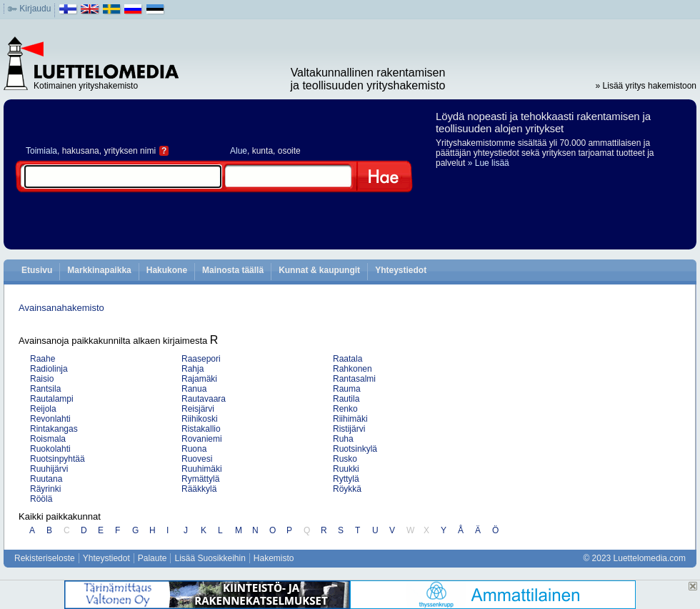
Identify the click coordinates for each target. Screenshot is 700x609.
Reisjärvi (198, 409)
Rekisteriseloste (45, 558)
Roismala (48, 439)
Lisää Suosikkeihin (210, 558)
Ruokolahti (50, 449)
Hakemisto (274, 558)
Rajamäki (199, 379)
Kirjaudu (35, 9)
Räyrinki (45, 489)
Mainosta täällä (233, 270)
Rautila (346, 399)
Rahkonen (352, 369)
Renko (345, 409)
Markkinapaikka (99, 270)
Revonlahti (50, 419)
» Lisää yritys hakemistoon (646, 86)
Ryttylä (346, 479)
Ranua (194, 389)
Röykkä (347, 489)
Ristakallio (201, 429)
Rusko (345, 459)
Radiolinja (49, 369)
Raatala (347, 359)
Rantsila (45, 389)
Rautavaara (204, 399)
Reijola (43, 409)
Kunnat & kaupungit (319, 270)
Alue (239, 151)
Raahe (42, 359)
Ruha (343, 439)
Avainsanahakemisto (61, 308)
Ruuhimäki (202, 469)
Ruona (194, 449)
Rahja (192, 369)
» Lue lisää (489, 163)
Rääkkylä (199, 489)
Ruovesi (197, 459)
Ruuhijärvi (49, 469)
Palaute (152, 558)
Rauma (347, 389)
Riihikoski (200, 419)
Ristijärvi (349, 429)
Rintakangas (54, 429)
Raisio (42, 379)
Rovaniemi (202, 439)
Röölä (41, 499)
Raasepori (201, 359)
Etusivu (37, 270)
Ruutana (46, 479)
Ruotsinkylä (355, 449)
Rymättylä (200, 479)
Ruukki (346, 469)
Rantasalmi (354, 379)
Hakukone (167, 270)
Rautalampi (52, 399)
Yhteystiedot (401, 270)
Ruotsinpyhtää (57, 459)
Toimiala (41, 151)
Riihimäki (350, 419)
